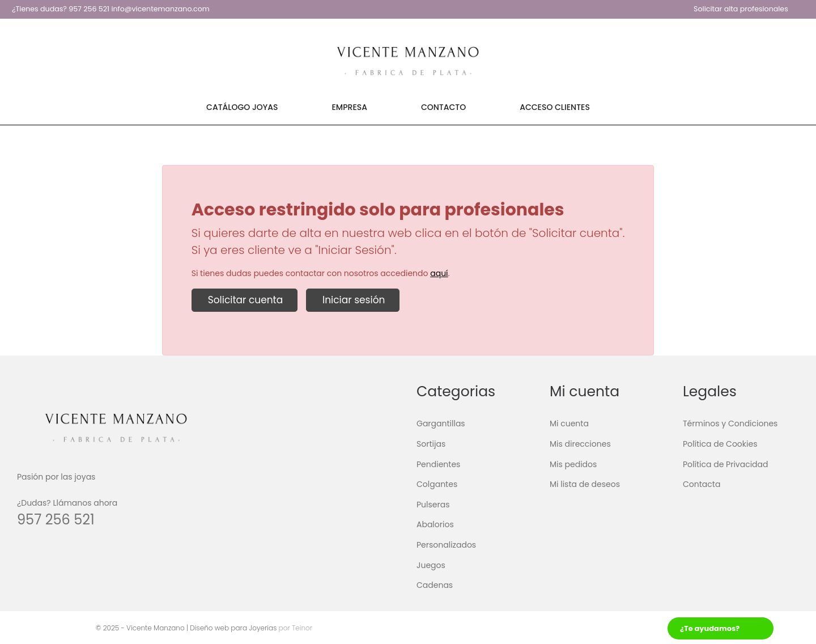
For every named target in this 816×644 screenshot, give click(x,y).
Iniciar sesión (353, 300)
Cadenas (435, 585)
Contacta (702, 484)
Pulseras (433, 505)
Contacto (443, 107)
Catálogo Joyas (242, 107)
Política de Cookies (720, 444)
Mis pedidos (573, 464)
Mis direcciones (580, 444)
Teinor (301, 628)
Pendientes (438, 464)
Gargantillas (441, 423)
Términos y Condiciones (730, 423)
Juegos (431, 565)
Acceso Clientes (555, 107)
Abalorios (435, 524)
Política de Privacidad (726, 464)
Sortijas (431, 444)
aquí (439, 273)
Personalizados (446, 545)
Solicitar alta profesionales (741, 9)
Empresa (350, 107)
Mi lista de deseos (585, 484)
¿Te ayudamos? (710, 628)
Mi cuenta (569, 423)
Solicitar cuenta (245, 300)
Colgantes (437, 484)
